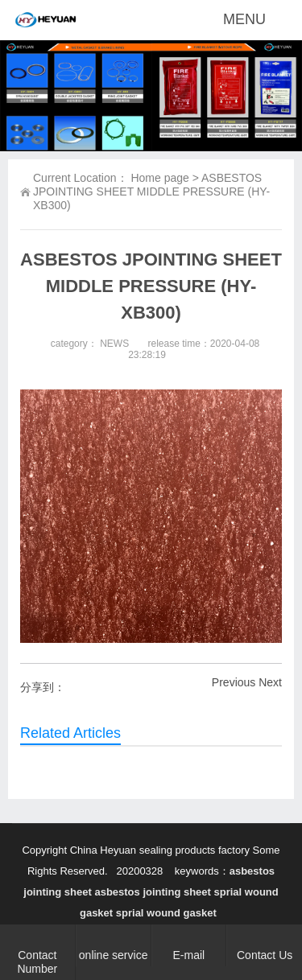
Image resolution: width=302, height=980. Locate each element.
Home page (159, 178)
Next (270, 682)
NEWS (114, 344)
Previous (234, 682)
